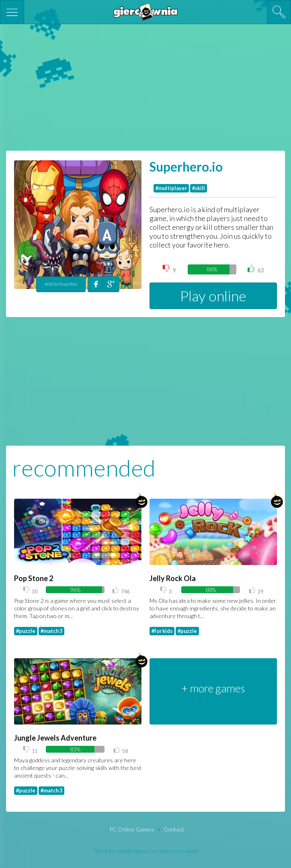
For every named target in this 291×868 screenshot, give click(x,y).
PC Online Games (132, 829)
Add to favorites (61, 284)
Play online (213, 296)
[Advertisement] (145, 86)
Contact (174, 829)
